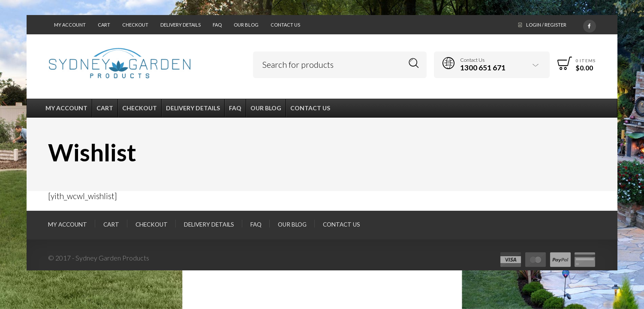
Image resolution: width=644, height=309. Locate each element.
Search (414, 63)
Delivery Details (181, 25)
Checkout (135, 25)
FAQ (217, 25)
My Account (70, 25)
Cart (104, 25)
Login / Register (546, 25)
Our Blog (246, 25)
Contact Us (285, 25)
